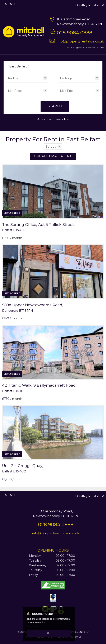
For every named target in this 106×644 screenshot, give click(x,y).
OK (49, 633)
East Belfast (20, 66)
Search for (6, 62)
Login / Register (90, 5)
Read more (33, 626)
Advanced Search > (53, 119)
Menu (10, 4)
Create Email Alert (53, 156)
